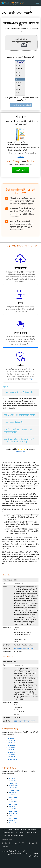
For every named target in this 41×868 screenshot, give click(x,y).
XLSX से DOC (13, 785)
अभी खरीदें (21, 170)
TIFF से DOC (13, 797)
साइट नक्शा (5, 851)
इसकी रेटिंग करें (20, 452)
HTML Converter (19, 833)
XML (19, 76)
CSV (19, 89)
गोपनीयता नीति (13, 851)
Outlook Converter (20, 830)
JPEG (20, 86)
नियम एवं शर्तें (21, 851)
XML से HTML (12, 757)
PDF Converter (8, 830)
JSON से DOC (13, 792)
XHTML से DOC (14, 790)
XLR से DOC (13, 802)
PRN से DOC (13, 795)
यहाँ (31, 379)
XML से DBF (11, 752)
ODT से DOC (13, 799)
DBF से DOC (13, 804)
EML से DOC (13, 811)
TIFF (19, 93)
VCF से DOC (13, 809)
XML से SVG (12, 740)
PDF (19, 65)
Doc (19, 79)
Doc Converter (8, 833)
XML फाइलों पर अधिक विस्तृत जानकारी (24, 648)
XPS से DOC (13, 806)
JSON (20, 69)
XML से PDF (11, 747)
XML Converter (8, 836)
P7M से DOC (13, 816)
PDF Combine (19, 836)
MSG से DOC (13, 813)
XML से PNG (12, 738)
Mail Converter (32, 830)
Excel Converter (31, 833)
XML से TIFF (12, 750)
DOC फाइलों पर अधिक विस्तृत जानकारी (25, 721)
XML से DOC (13, 781)
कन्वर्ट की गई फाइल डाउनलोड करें (21, 105)
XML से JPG (11, 743)
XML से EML (12, 754)
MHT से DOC (13, 818)
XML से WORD (12, 759)
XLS (19, 72)
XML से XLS (11, 745)
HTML (20, 82)
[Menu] (38, 3)
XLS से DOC (13, 783)
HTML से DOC (13, 788)
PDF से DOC (13, 778)
